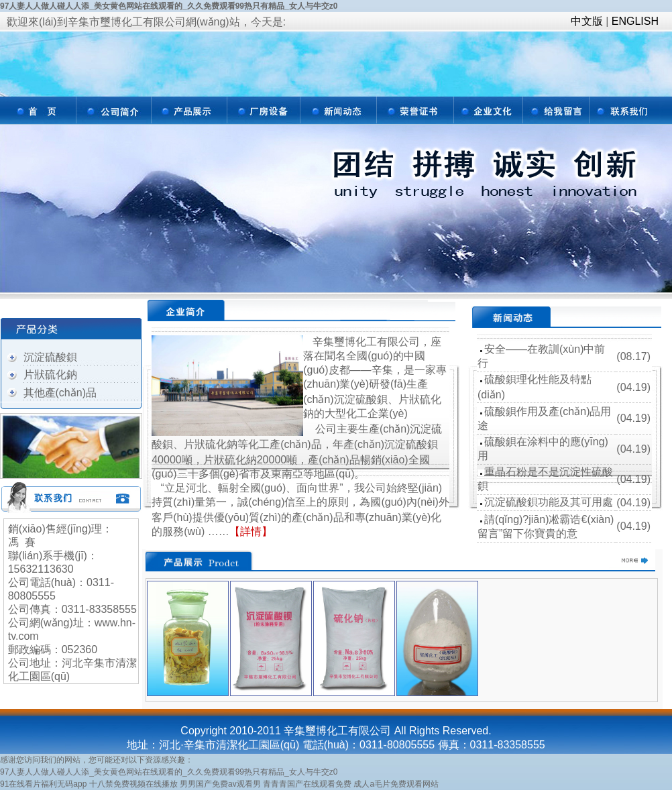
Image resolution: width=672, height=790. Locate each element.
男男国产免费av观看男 (220, 784)
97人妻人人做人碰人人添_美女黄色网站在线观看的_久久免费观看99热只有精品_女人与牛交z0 (169, 6)
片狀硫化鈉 (50, 375)
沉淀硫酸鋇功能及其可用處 (549, 502)
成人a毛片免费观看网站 (396, 784)
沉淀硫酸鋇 (50, 357)
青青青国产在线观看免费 (307, 784)
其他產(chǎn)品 (60, 393)
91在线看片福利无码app (43, 784)
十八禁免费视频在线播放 (133, 784)
